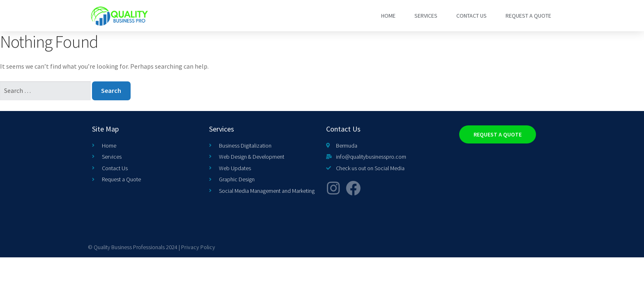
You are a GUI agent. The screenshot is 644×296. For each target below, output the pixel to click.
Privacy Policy (198, 247)
